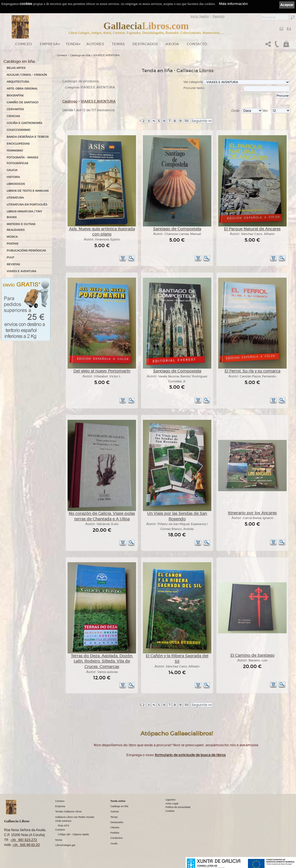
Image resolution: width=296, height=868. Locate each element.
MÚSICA (12, 237)
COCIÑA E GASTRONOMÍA (24, 123)
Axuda (172, 44)
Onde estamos (63, 821)
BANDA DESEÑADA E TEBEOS (28, 137)
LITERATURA (15, 198)
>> (202, 121)
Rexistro (219, 16)
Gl (281, 29)
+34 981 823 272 (24, 840)
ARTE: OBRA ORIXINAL (22, 89)
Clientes (115, 828)
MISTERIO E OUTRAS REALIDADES (21, 227)
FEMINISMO (15, 151)
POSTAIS (12, 244)
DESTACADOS (145, 44)
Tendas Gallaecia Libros (68, 812)
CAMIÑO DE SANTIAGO (22, 102)
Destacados (117, 822)
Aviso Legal (172, 804)
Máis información (233, 4)
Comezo (24, 44)
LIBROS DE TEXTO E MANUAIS (28, 191)
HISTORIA (13, 177)
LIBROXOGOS (16, 184)
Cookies (170, 811)
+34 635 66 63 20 (26, 845)
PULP (10, 257)
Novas (59, 840)
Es (289, 29)
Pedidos (115, 833)
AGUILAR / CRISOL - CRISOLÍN (27, 75)
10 (186, 121)
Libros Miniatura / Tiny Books (24, 214)
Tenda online (118, 801)
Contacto (197, 44)
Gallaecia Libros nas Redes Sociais (75, 817)
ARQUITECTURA (18, 82)
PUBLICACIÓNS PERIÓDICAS (26, 251)
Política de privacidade (178, 807)
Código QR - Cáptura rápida (73, 834)
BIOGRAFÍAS (15, 95)
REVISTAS (13, 264)
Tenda (72, 44)
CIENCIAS (13, 116)
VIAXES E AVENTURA (21, 271)
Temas (118, 44)
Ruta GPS (64, 826)
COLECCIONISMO (18, 130)
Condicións (117, 838)
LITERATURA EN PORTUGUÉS (27, 205)
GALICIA (12, 170)
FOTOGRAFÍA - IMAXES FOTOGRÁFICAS (22, 160)
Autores (95, 44)
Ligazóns (170, 800)
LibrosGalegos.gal (65, 845)
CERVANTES (15, 109)
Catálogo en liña (80, 55)
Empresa (49, 44)
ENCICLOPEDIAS (18, 144)
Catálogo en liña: (20, 61)
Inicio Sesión (200, 16)
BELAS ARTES (16, 68)
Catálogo (70, 101)
